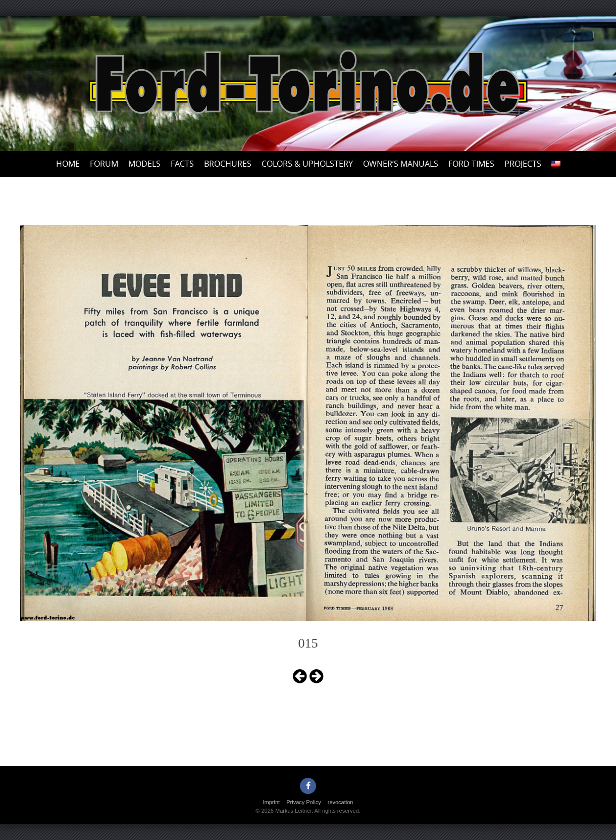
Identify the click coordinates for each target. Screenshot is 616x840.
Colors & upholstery (307, 164)
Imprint (272, 802)
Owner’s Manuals (401, 164)
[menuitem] (556, 164)
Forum (104, 164)
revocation (341, 802)
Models (144, 164)
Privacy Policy (303, 802)
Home (68, 164)
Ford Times (471, 164)
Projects (523, 164)
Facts (182, 164)
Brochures (228, 164)
